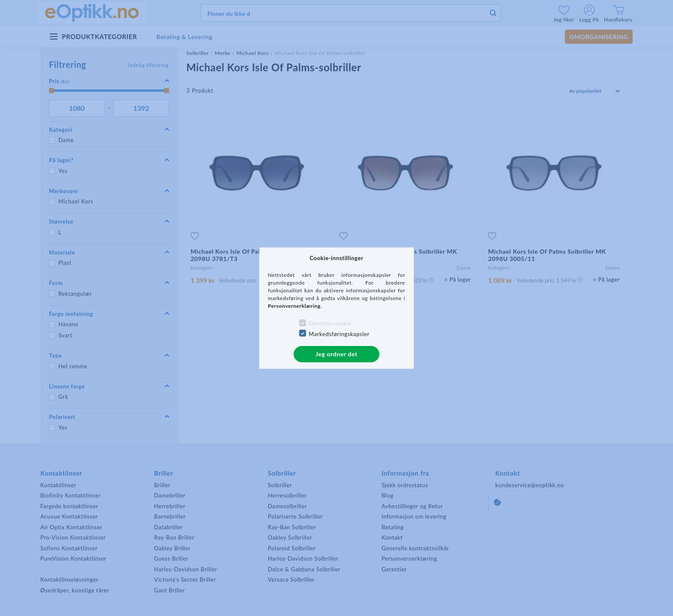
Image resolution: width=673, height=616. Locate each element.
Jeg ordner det (336, 354)
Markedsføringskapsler (339, 334)
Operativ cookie (330, 323)
